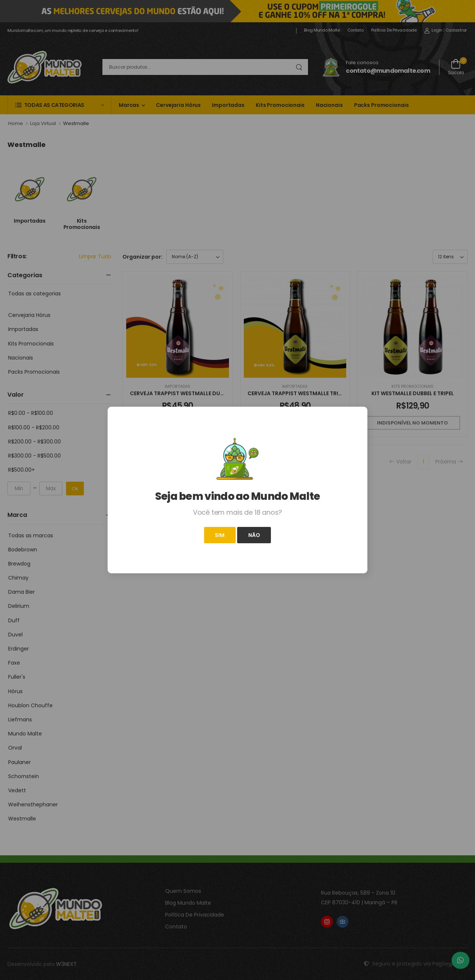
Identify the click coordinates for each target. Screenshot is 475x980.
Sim (220, 535)
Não (254, 535)
